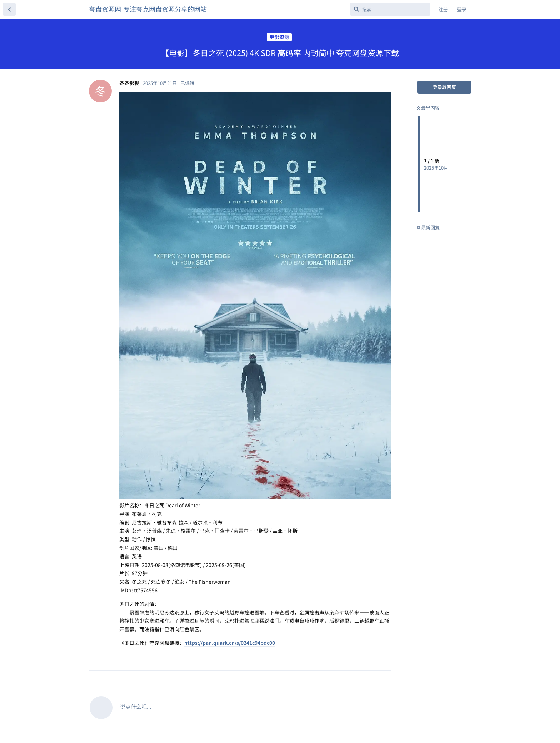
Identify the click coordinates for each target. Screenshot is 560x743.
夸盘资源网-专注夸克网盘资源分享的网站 (148, 9)
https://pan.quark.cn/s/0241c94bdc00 (230, 643)
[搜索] (390, 9)
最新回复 (428, 227)
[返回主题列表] (9, 9)
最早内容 (428, 108)
